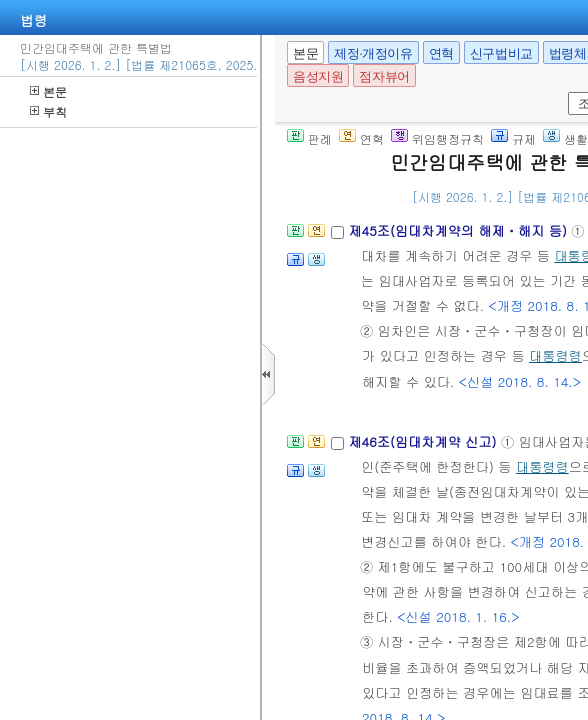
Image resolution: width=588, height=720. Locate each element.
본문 (48, 91)
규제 (513, 138)
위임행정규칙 (437, 138)
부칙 (48, 111)
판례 (309, 138)
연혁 (441, 53)
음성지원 (318, 76)
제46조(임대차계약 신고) (424, 441)
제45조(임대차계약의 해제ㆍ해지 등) (459, 230)
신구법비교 (501, 53)
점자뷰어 (384, 76)
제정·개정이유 (373, 53)
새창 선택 (564, 92)
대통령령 (555, 355)
